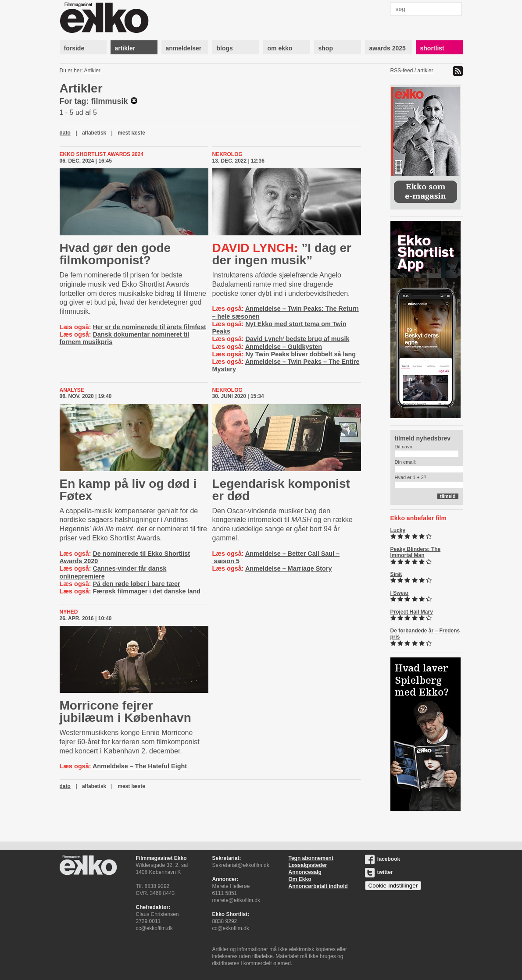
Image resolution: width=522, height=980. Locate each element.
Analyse (72, 390)
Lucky (398, 530)
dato (65, 133)
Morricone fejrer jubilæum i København (125, 712)
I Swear (400, 593)
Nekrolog (227, 154)
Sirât (396, 574)
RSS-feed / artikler (412, 71)
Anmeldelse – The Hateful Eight (140, 766)
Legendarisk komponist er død (281, 490)
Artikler (92, 71)
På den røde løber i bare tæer (136, 584)
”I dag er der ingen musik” (282, 254)
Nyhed (69, 612)
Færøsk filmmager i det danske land (147, 591)
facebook (383, 859)
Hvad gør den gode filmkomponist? (115, 254)
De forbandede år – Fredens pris (425, 634)
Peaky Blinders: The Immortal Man (416, 552)
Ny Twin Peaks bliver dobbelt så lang (300, 354)
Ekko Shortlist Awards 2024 (102, 154)
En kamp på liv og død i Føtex (128, 490)
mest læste (131, 133)
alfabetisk (94, 133)
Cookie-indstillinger (393, 886)
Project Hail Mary (412, 612)
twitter (379, 872)
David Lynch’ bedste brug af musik (297, 339)
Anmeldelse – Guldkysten (284, 347)
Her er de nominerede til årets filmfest (149, 327)
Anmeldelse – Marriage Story (289, 568)
